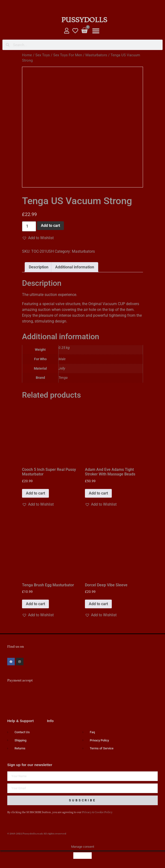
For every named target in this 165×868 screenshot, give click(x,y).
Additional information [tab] (75, 267)
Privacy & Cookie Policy (97, 812)
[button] (96, 31)
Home (27, 55)
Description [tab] (39, 267)
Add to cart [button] (35, 493)
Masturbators (96, 55)
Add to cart (50, 226)
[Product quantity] (29, 226)
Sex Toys (43, 55)
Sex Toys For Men (68, 55)
